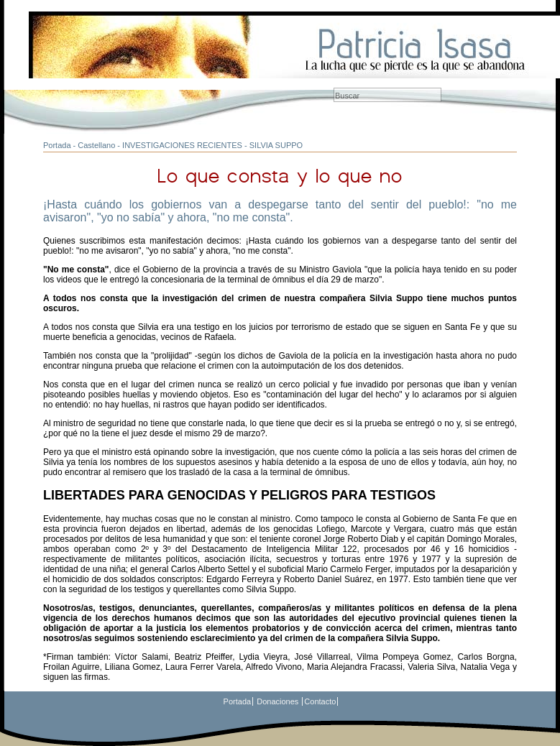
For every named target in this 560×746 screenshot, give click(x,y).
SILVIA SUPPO (276, 145)
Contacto (320, 701)
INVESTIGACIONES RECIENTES (182, 145)
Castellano (96, 145)
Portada (57, 145)
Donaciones (277, 701)
